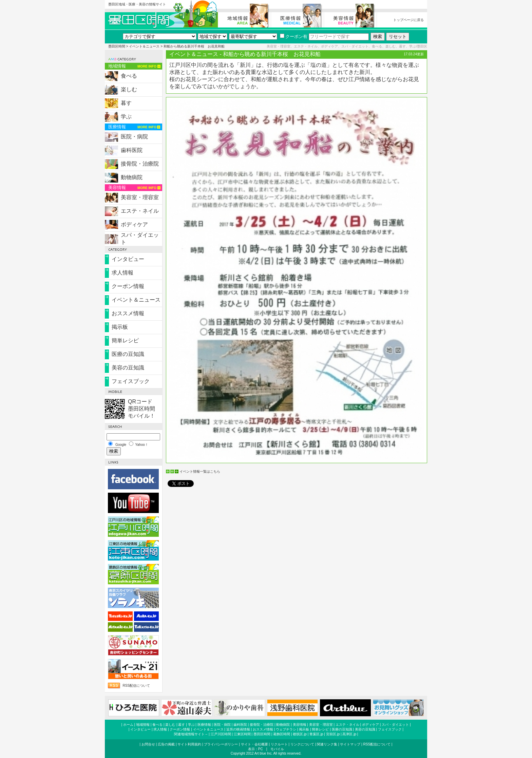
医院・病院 (134, 137)
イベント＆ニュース (144, 46)
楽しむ (129, 89)
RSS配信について (136, 686)
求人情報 (122, 273)
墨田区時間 (117, 46)
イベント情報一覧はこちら (200, 471)
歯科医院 (132, 150)
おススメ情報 (128, 313)
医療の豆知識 (128, 354)
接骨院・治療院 (140, 164)
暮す (126, 103)
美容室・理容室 (140, 197)
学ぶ (126, 117)
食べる (129, 76)
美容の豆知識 (128, 368)
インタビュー (128, 259)
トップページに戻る (408, 20)
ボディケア (134, 224)
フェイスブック (131, 381)
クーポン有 (294, 36)
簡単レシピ (125, 340)
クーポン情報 (128, 286)
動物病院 (132, 177)
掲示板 (120, 327)
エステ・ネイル (140, 211)
